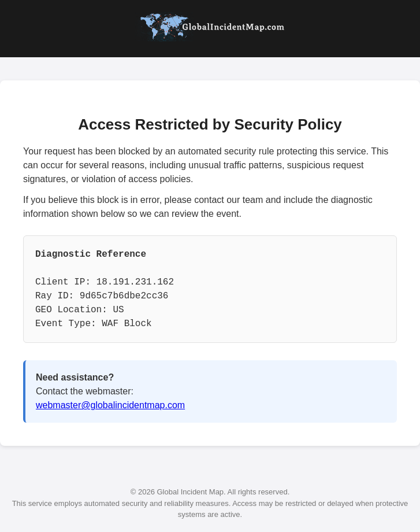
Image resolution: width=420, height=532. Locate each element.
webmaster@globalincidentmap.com (110, 405)
